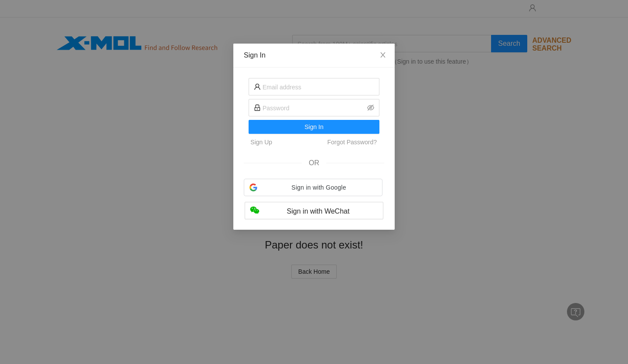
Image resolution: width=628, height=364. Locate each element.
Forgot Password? (352, 142)
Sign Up (261, 142)
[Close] (383, 55)
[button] (313, 187)
